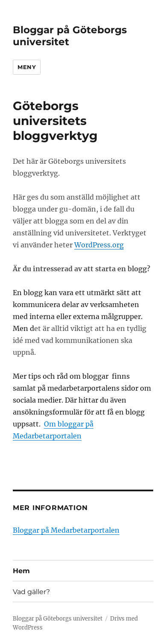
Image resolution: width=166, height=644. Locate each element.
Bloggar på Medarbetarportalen (66, 530)
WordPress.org (99, 245)
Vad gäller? (31, 592)
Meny (27, 67)
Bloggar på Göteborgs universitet (58, 619)
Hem (21, 571)
